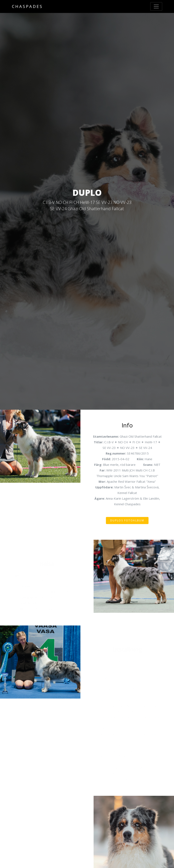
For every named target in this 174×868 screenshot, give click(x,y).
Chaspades (27, 6)
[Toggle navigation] (156, 6)
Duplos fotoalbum (127, 520)
